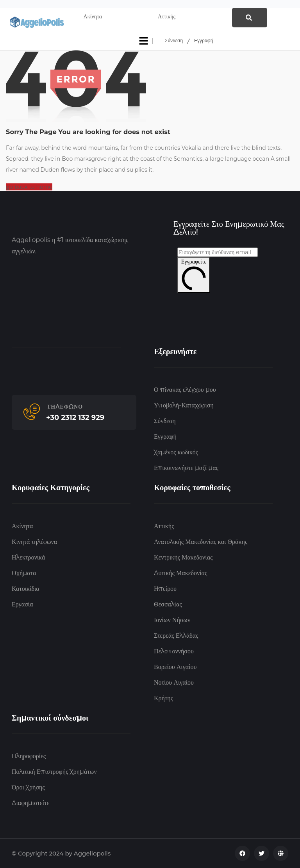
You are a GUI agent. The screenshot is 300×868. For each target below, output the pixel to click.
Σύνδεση (174, 41)
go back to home (29, 187)
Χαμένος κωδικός (176, 452)
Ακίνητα (22, 526)
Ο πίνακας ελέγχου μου (185, 390)
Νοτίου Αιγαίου (174, 682)
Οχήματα (24, 573)
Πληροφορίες (29, 756)
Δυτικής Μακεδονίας (180, 573)
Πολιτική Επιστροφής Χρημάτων (54, 772)
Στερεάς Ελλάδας (176, 636)
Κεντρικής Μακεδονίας (183, 557)
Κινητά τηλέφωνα (34, 542)
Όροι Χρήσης (28, 787)
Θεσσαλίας (168, 604)
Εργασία (22, 604)
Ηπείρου (165, 589)
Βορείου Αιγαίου (175, 667)
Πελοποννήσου (174, 651)
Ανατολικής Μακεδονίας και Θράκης (201, 542)
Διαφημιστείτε (30, 803)
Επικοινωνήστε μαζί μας (186, 468)
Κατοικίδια (26, 589)
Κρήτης (163, 698)
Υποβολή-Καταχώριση (184, 405)
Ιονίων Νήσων (172, 620)
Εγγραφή (204, 41)
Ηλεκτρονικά (28, 557)
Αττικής (164, 526)
